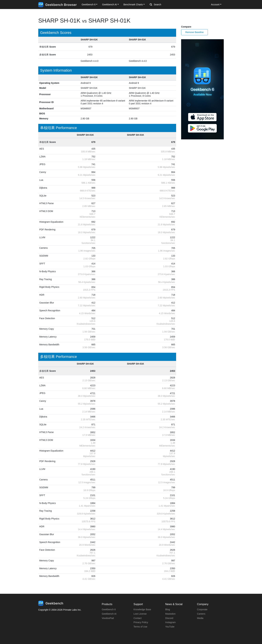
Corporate (202, 609)
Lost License (140, 614)
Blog (168, 609)
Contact (138, 618)
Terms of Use (140, 627)
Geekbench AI (109, 614)
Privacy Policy (141, 622)
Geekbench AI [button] (109, 5)
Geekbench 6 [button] (88, 5)
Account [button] (215, 5)
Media (200, 618)
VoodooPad (108, 618)
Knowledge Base (142, 609)
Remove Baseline (194, 32)
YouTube (170, 627)
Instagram (170, 622)
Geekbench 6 (109, 609)
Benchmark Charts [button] (133, 5)
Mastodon (170, 614)
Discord (169, 618)
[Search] (167, 5)
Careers (201, 614)
